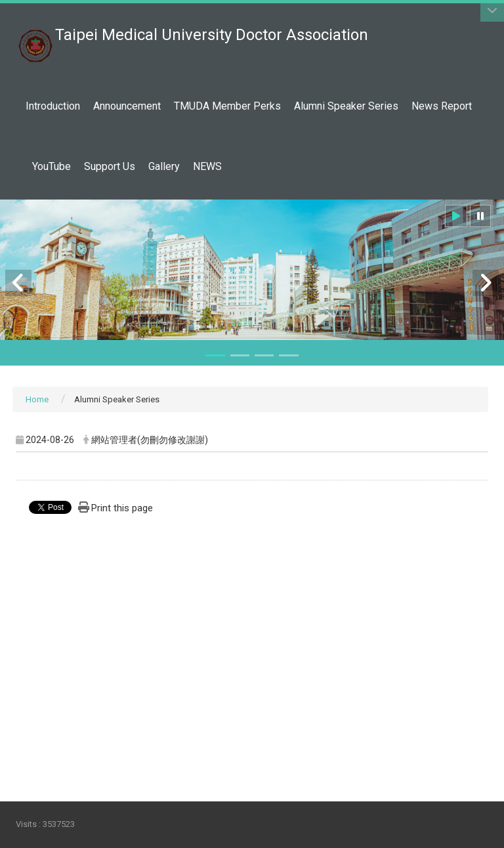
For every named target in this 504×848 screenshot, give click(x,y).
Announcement (127, 106)
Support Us (110, 166)
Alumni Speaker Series (346, 106)
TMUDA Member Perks (227, 106)
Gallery (164, 166)
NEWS (207, 166)
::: (361, 28)
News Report (442, 106)
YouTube (52, 166)
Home (37, 399)
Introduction (53, 106)
